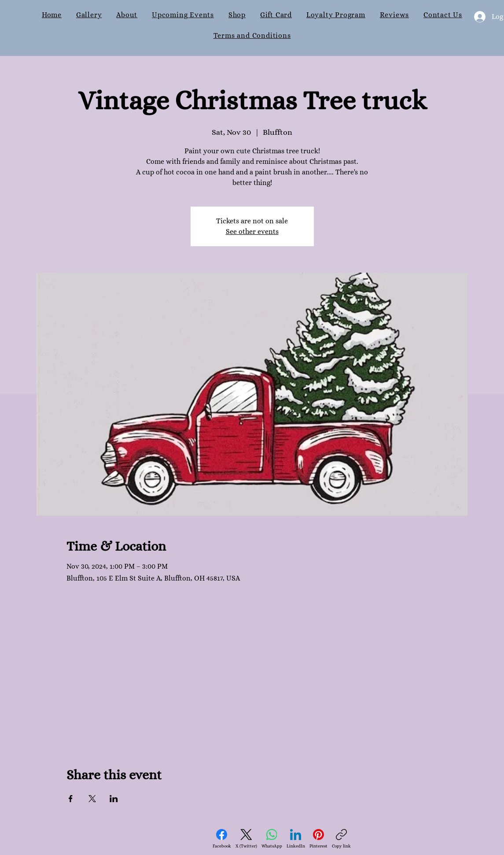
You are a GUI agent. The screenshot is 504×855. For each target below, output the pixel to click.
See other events (252, 231)
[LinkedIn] (296, 839)
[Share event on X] (92, 799)
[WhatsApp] (272, 839)
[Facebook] (222, 839)
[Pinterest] (318, 839)
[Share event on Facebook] (71, 799)
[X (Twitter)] (246, 839)
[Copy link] (341, 839)
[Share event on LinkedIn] (114, 799)
